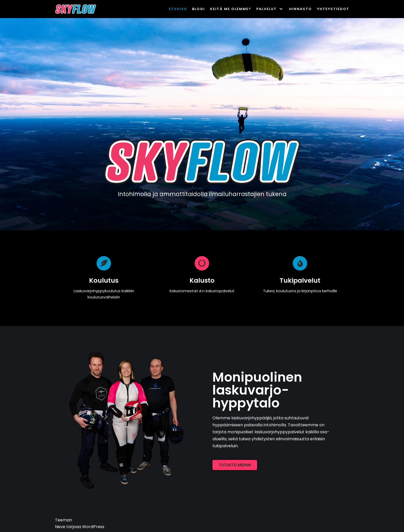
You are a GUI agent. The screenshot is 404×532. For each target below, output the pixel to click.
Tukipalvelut (300, 280)
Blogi (199, 9)
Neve (60, 527)
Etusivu (178, 9)
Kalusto (202, 280)
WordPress (93, 527)
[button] (235, 465)
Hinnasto (300, 9)
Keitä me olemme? (231, 9)
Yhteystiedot (333, 9)
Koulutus (104, 280)
